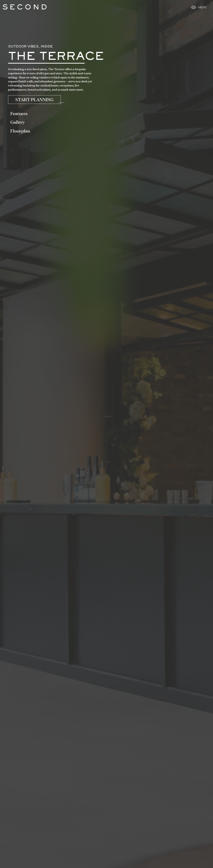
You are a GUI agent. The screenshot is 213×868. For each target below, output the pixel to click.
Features (19, 114)
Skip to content (15, 16)
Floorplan (20, 131)
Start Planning (34, 100)
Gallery (18, 122)
